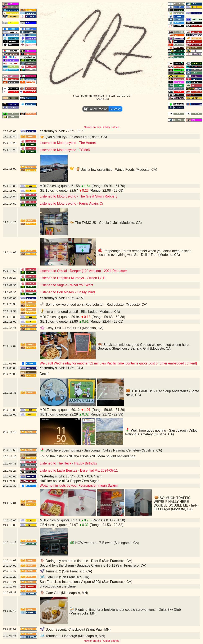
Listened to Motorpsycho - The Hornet (68, 143)
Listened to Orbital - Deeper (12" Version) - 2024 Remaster (83, 271)
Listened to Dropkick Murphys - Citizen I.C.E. (73, 278)
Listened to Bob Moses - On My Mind (67, 292)
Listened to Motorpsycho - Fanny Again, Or (72, 203)
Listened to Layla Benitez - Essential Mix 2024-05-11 (79, 470)
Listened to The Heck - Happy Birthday (69, 463)
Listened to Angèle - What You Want (67, 285)
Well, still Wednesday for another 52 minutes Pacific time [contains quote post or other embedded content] (118, 363)
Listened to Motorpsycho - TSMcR (65, 150)
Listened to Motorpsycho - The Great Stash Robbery (79, 196)
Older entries (111, 127)
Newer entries (92, 127)
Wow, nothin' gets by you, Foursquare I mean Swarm (79, 486)
